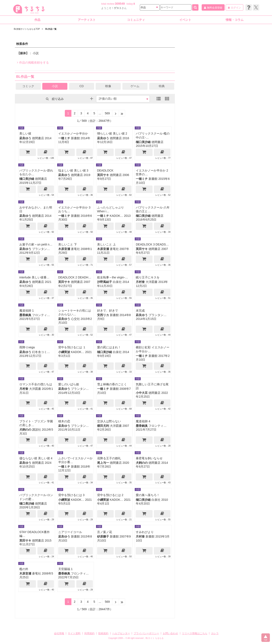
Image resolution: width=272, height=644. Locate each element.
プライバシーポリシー (146, 633)
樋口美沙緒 (143, 142)
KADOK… (117, 216)
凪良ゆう (25, 138)
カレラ (215, 633)
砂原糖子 (103, 536)
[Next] (116, 113)
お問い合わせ (170, 633)
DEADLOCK (105, 170)
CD (82, 86)
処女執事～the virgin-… (113, 277)
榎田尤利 (103, 426)
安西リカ (103, 315)
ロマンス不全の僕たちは (36, 384)
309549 (120, 4)
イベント (185, 20)
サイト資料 (74, 633)
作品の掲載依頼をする (33, 62)
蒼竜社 (75, 249)
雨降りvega (27, 347)
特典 (162, 86)
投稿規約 (103, 633)
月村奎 (140, 282)
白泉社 (117, 282)
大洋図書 (152, 282)
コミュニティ (136, 20)
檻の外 (24, 569)
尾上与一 (103, 463)
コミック (28, 86)
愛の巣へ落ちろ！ (148, 495)
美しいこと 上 (106, 244)
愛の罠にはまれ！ (109, 347)
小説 (55, 86)
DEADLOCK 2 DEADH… (75, 277)
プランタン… (41, 249)
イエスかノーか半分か (73, 133)
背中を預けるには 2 (110, 495)
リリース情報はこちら (195, 633)
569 (107, 113)
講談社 (37, 430)
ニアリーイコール (70, 532)
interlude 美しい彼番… (34, 277)
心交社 (75, 319)
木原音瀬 (64, 249)
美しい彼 (25, 133)
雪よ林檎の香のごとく (112, 384)
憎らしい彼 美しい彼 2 (112, 133)
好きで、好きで (108, 311)
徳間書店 (38, 138)
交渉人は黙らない (109, 421)
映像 (108, 86)
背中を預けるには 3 (71, 495)
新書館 (75, 138)
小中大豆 (142, 393)
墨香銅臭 (25, 315)
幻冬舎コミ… (41, 352)
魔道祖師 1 (27, 311)
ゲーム (135, 86)
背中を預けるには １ (72, 347)
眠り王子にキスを (148, 277)
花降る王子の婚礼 (109, 458)
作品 (37, 20)
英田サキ (103, 175)
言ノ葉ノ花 (105, 532)
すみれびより (145, 532)
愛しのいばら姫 (69, 384)
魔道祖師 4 (143, 421)
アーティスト (87, 20)
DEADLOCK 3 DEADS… (152, 244)
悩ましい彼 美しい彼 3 (73, 170)
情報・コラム (235, 20)
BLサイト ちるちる (155, 638)
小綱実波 (64, 352)
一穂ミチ (64, 138)
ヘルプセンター (121, 633)
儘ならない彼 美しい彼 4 (36, 458)
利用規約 (89, 633)
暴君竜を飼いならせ (149, 458)
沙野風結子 (105, 282)
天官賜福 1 (65, 569)
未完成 (140, 311)
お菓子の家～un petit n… (36, 244)
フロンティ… (41, 315)
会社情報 (59, 633)
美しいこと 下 (68, 244)
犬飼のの (25, 430)
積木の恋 (64, 421)
